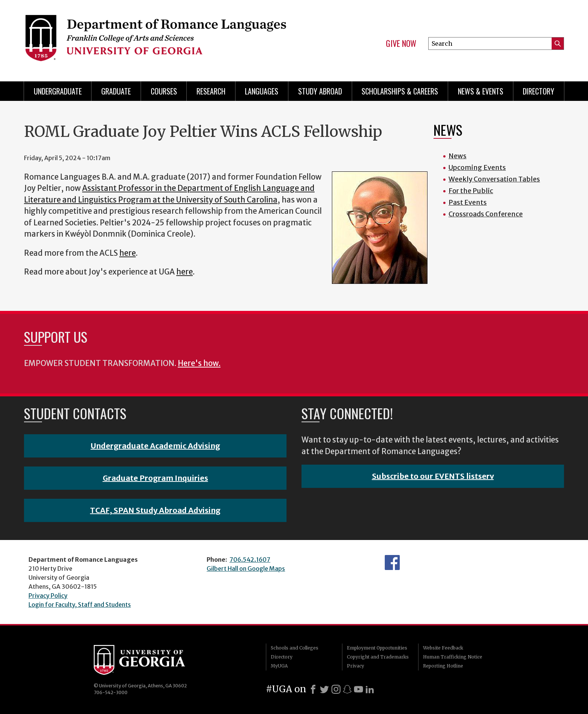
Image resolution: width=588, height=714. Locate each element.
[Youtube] (358, 689)
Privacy (355, 666)
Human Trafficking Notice (453, 657)
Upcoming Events (477, 167)
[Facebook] (313, 689)
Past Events (468, 202)
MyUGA (279, 666)
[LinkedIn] (370, 689)
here (127, 253)
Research (211, 91)
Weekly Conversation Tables (494, 179)
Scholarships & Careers (400, 91)
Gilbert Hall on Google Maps (246, 568)
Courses (164, 91)
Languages (262, 91)
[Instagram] (336, 689)
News (457, 156)
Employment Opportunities (377, 648)
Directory (538, 91)
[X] (324, 689)
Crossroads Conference (486, 214)
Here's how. (199, 363)
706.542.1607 (250, 559)
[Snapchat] (347, 689)
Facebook (392, 562)
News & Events (481, 91)
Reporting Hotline (443, 666)
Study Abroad (320, 91)
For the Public (471, 191)
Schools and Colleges (295, 648)
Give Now (401, 43)
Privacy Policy (48, 595)
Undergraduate (58, 91)
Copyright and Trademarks (378, 657)
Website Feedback (443, 648)
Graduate (116, 91)
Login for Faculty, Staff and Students (80, 604)
